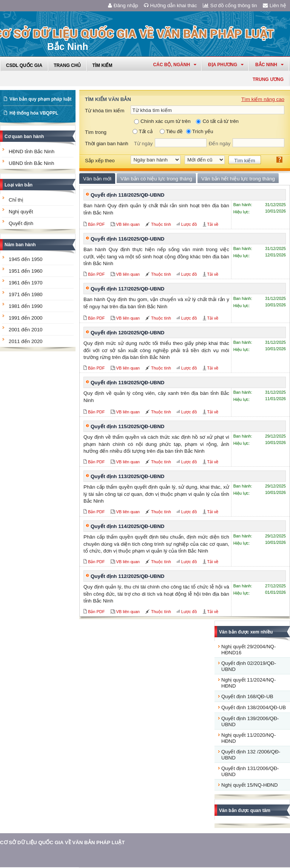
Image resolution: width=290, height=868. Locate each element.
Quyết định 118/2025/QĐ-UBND (127, 195)
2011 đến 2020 (26, 341)
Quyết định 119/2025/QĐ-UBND (127, 383)
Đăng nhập (123, 5)
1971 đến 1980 (26, 294)
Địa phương (226, 65)
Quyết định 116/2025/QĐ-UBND (127, 239)
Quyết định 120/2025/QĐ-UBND (127, 333)
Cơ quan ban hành (24, 137)
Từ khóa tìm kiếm (105, 111)
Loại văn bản (19, 185)
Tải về (213, 224)
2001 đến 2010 (26, 330)
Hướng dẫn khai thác (170, 5)
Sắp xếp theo (100, 161)
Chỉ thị (16, 200)
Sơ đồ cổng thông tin (230, 5)
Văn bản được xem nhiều (246, 632)
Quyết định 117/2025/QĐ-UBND (127, 289)
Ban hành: (243, 205)
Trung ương (268, 79)
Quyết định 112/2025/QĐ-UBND (127, 576)
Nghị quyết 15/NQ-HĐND (250, 785)
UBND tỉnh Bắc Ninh (31, 163)
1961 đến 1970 (26, 283)
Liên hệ (275, 5)
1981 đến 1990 (26, 306)
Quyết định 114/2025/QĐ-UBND (127, 526)
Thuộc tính (161, 224)
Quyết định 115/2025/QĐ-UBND (127, 426)
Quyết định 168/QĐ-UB (247, 696)
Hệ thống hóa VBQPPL (34, 113)
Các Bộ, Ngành (175, 65)
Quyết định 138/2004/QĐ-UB (254, 707)
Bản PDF (96, 224)
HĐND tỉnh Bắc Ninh (32, 151)
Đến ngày (220, 144)
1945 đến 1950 (26, 259)
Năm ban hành (20, 245)
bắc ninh (269, 65)
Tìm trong (96, 132)
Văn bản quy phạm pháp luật (40, 99)
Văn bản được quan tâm (245, 811)
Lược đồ (189, 224)
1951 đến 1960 (26, 271)
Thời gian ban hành (107, 144)
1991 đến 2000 (26, 318)
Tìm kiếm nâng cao (263, 99)
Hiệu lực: (242, 212)
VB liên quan (128, 224)
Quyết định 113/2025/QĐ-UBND (127, 476)
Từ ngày (143, 144)
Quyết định (21, 223)
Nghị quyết (21, 212)
